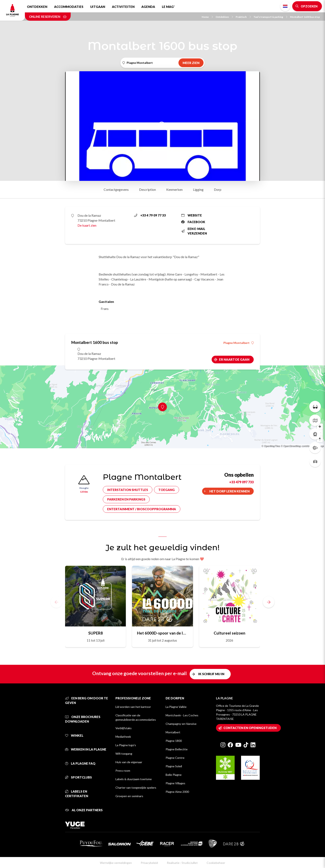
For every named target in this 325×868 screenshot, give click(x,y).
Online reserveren (48, 17)
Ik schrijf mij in (211, 674)
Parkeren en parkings (126, 499)
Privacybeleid (149, 863)
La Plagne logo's (126, 745)
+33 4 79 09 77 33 (150, 215)
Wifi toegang (124, 754)
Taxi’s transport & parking (270, 17)
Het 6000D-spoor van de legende (162, 633)
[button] (269, 602)
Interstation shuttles (128, 490)
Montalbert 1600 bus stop (305, 17)
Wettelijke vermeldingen (116, 863)
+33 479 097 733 (241, 482)
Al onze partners (84, 810)
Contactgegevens (116, 189)
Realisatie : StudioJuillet (182, 863)
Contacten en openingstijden (250, 728)
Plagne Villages (175, 783)
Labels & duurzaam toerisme (134, 779)
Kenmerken (174, 189)
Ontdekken (37, 7)
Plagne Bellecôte (177, 749)
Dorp (218, 189)
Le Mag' (168, 7)
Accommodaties (69, 7)
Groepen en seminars (129, 796)
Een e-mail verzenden (194, 231)
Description (147, 189)
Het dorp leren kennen (229, 491)
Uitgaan (98, 7)
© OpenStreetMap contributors (298, 446)
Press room (123, 771)
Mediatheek (123, 737)
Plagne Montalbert (239, 343)
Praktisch (243, 17)
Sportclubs (78, 777)
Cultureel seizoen (229, 633)
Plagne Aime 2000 (177, 792)
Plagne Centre (175, 758)
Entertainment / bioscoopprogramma (142, 509)
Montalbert (173, 732)
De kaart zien (87, 225)
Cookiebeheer (216, 863)
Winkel (74, 735)
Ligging (198, 189)
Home (207, 17)
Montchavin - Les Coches (182, 715)
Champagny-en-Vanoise (181, 724)
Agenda (148, 7)
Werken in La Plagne (86, 749)
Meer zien (191, 63)
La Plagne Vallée (176, 707)
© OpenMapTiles (271, 446)
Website (192, 215)
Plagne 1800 (174, 741)
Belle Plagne (174, 775)
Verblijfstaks (124, 728)
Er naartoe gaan (234, 359)
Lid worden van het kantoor (133, 707)
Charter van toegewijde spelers (136, 788)
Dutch (285, 6)
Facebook (193, 222)
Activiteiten (123, 7)
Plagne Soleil (174, 766)
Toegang (167, 490)
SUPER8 (96, 633)
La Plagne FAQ (80, 763)
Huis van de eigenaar (129, 762)
